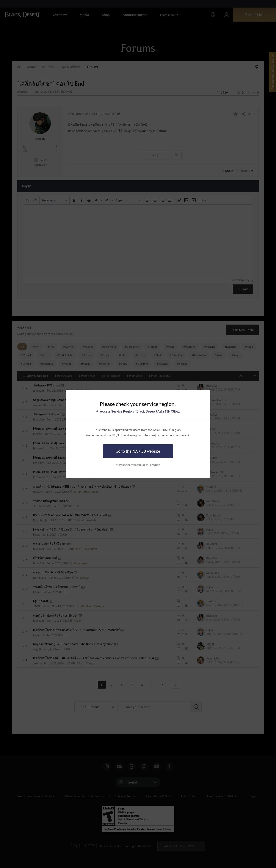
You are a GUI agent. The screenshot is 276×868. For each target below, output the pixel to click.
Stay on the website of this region (138, 465)
